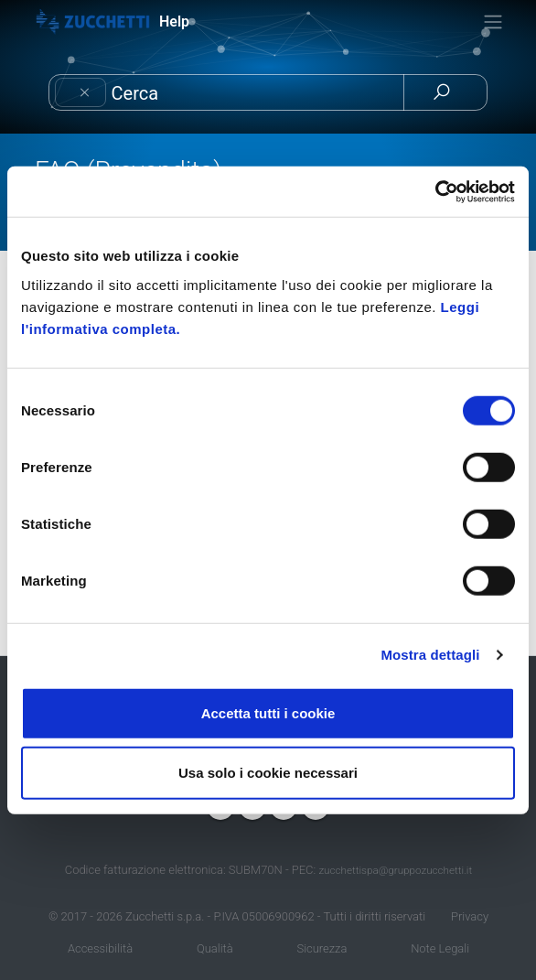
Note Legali (440, 948)
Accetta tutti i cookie (268, 712)
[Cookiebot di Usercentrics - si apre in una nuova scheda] (435, 191)
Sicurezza (322, 948)
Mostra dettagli (430, 655)
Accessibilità (100, 948)
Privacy (470, 916)
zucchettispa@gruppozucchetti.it (395, 870)
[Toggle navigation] (493, 22)
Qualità (215, 948)
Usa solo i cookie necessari (268, 773)
